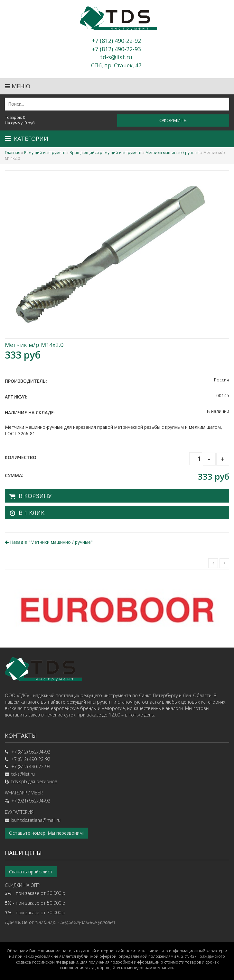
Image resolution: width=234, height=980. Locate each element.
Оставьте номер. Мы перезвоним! (46, 833)
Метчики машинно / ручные (173, 153)
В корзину (35, 496)
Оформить (173, 120)
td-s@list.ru (23, 774)
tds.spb (19, 781)
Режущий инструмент (45, 153)
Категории (27, 139)
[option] (117, 609)
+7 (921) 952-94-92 (31, 801)
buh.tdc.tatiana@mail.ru (36, 820)
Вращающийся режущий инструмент (106, 153)
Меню (18, 86)
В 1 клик (32, 513)
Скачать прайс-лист (31, 872)
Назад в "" (49, 542)
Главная (13, 153)
